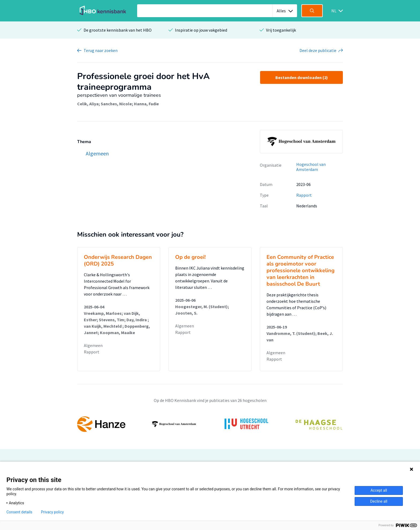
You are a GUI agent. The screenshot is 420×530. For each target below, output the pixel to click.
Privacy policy (52, 512)
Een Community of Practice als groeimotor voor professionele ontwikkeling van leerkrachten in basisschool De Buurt (301, 270)
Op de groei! (190, 257)
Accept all (379, 490)
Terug (101, 50)
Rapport (304, 195)
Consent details (19, 512)
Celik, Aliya (88, 104)
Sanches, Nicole (116, 104)
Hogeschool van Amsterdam (311, 167)
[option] (210, 424)
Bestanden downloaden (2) (302, 77)
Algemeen (93, 345)
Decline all (379, 501)
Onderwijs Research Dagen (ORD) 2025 (118, 260)
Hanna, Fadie (146, 104)
